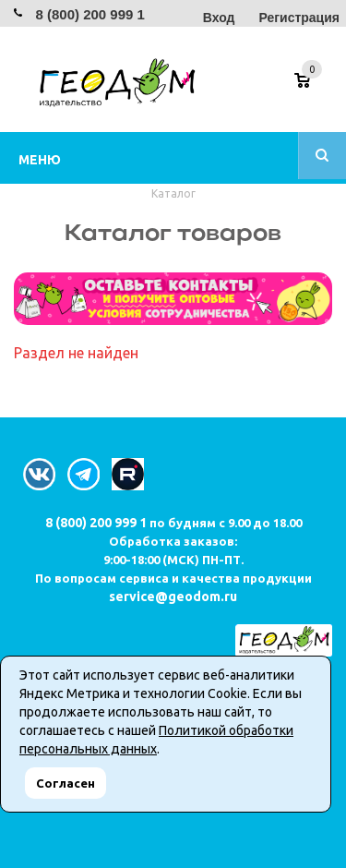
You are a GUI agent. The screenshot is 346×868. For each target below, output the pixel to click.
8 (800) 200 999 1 (89, 14)
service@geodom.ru (173, 597)
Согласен (66, 783)
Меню (40, 160)
